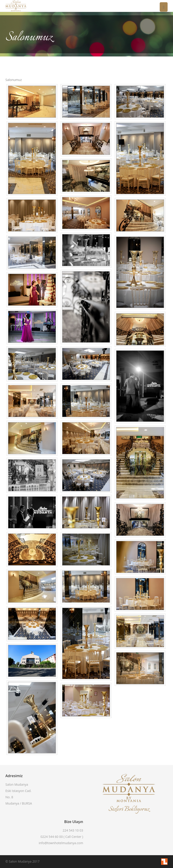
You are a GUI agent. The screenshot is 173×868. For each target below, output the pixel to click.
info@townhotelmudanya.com (61, 843)
